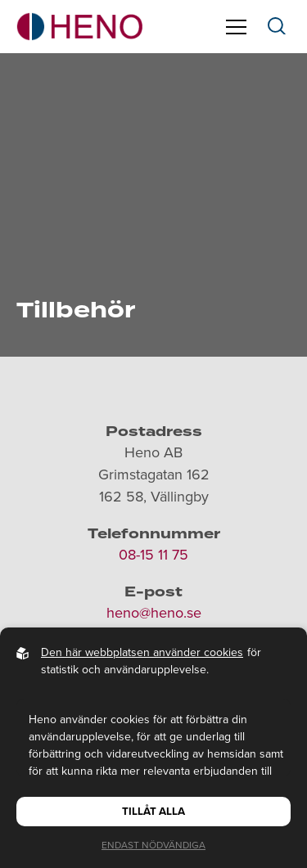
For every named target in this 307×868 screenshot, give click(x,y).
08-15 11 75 (153, 555)
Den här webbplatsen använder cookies (142, 652)
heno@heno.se (154, 613)
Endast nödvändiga (153, 845)
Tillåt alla (153, 812)
